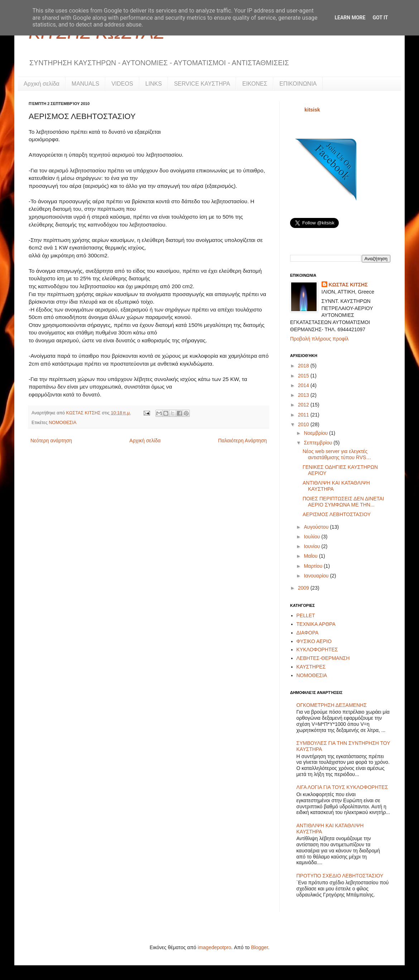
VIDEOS (122, 84)
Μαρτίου (314, 566)
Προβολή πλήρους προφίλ (319, 339)
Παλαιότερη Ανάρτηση (242, 441)
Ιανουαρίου (317, 576)
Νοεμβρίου (316, 433)
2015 (304, 376)
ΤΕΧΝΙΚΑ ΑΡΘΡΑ (316, 624)
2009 (304, 588)
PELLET (306, 615)
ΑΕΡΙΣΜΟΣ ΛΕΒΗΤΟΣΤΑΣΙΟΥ (337, 514)
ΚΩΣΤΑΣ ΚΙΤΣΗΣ (84, 413)
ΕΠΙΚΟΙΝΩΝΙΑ (298, 84)
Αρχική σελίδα (42, 84)
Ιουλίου (312, 537)
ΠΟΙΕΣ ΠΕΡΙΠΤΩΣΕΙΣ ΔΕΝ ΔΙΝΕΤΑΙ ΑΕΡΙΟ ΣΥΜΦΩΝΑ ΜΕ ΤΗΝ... (343, 502)
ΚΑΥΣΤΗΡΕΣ (311, 667)
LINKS (154, 84)
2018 (304, 366)
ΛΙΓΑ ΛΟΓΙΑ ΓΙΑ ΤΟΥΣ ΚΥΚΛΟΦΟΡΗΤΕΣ (342, 787)
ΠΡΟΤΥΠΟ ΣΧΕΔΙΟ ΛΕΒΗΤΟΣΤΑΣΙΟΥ (340, 876)
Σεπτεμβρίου (319, 443)
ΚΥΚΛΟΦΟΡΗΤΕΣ (317, 650)
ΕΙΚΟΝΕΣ (255, 84)
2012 (304, 405)
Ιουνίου (312, 546)
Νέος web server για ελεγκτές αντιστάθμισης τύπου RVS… (337, 454)
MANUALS (85, 84)
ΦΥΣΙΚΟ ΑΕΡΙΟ (314, 641)
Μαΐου (311, 556)
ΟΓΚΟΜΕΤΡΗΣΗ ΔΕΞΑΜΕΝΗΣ (332, 705)
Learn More (350, 18)
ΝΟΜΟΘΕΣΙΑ (62, 423)
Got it (380, 18)
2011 (304, 415)
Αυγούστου (317, 527)
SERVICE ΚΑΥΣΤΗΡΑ (202, 84)
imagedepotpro (214, 947)
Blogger (259, 947)
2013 (304, 395)
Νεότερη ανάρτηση (51, 441)
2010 (304, 424)
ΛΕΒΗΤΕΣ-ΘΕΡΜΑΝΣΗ (323, 658)
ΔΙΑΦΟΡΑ (308, 633)
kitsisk (312, 110)
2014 (304, 385)
